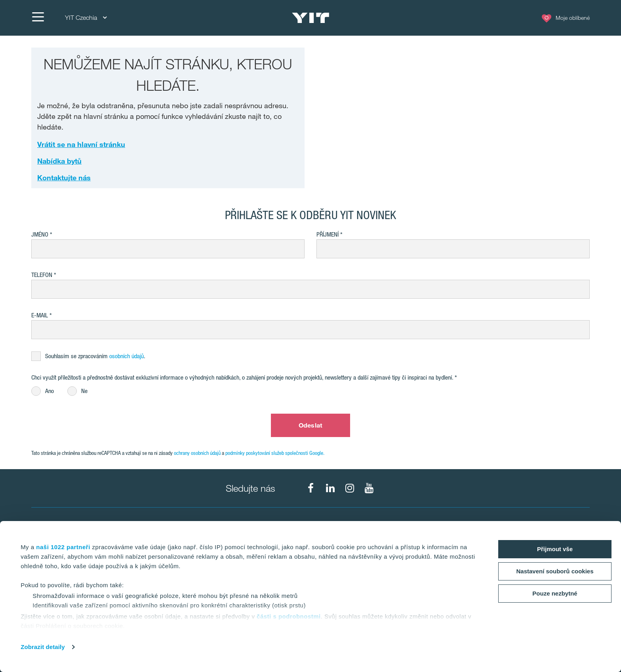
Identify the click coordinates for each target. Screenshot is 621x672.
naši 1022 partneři (63, 547)
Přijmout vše (555, 549)
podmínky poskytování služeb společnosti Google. (275, 453)
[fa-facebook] (311, 488)
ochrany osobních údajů (197, 453)
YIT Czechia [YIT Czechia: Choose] (86, 18)
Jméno (40, 234)
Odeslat (310, 425)
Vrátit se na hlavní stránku (81, 144)
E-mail (40, 315)
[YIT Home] (310, 18)
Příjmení (328, 234)
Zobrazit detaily (43, 647)
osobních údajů (127, 356)
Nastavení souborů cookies (555, 571)
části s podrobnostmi (289, 616)
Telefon (42, 275)
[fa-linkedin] (330, 488)
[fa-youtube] (369, 488)
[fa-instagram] (350, 488)
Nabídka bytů (59, 161)
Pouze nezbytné (555, 593)
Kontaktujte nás (64, 178)
